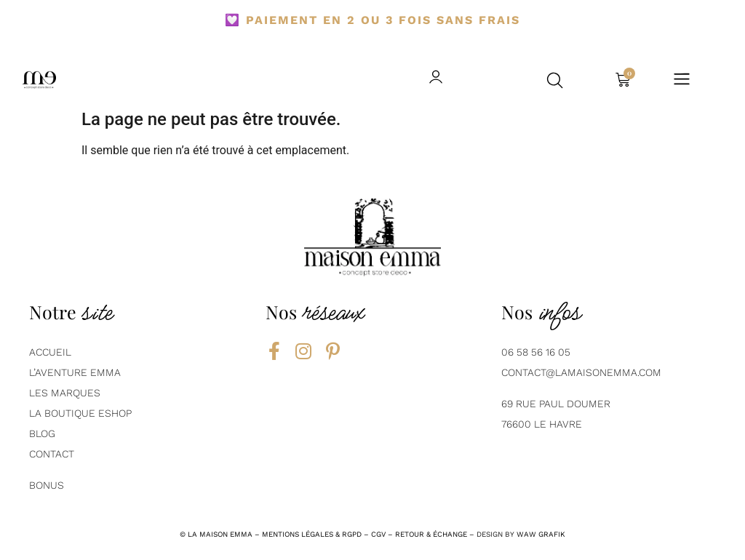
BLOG (42, 433)
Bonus (47, 485)
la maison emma (220, 534)
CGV (378, 534)
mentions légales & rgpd (312, 534)
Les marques (65, 393)
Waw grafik (541, 534)
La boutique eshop (80, 413)
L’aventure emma (75, 372)
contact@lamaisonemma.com (581, 372)
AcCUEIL (50, 352)
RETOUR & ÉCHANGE (431, 534)
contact (52, 454)
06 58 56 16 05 (536, 352)
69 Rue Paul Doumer (556, 404)
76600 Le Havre (542, 424)
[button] (555, 80)
